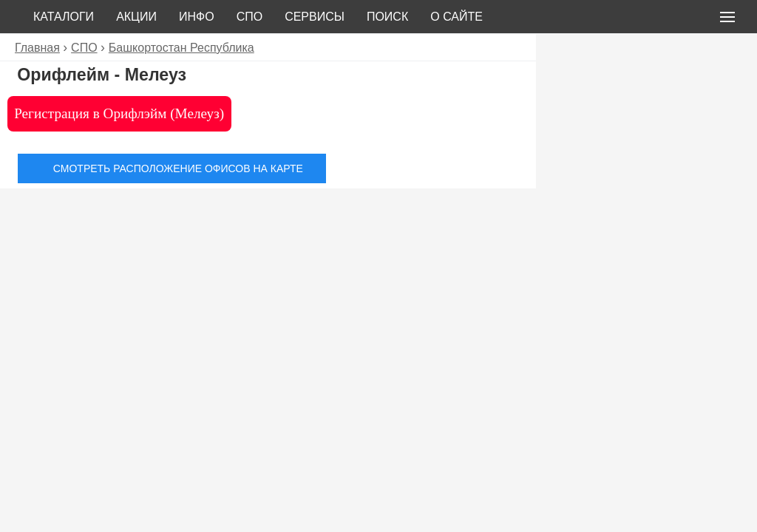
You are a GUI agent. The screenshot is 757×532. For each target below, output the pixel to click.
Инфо (197, 17)
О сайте (456, 17)
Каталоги (64, 17)
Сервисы (315, 17)
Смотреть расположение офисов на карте (178, 168)
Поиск (387, 17)
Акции (136, 17)
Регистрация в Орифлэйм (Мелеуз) (119, 113)
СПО (250, 17)
